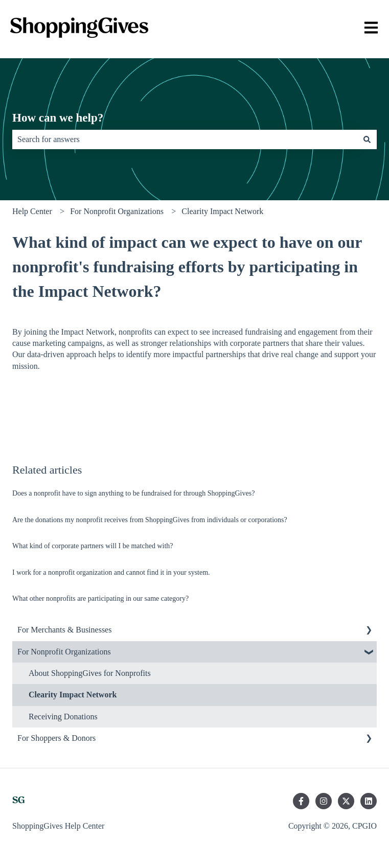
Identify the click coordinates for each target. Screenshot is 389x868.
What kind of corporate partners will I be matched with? (93, 546)
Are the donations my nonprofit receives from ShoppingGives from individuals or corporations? (150, 520)
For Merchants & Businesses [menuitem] (64, 630)
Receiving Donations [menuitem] (63, 717)
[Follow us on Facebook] (301, 801)
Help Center (32, 211)
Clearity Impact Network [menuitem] (73, 695)
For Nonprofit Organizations (117, 211)
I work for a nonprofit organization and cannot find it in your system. (111, 572)
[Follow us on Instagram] (324, 801)
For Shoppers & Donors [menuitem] (56, 738)
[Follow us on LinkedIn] (369, 801)
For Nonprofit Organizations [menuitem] (64, 652)
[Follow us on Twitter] (346, 801)
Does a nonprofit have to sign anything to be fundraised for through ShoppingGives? (133, 493)
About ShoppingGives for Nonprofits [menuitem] (90, 673)
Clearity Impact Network (222, 211)
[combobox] (185, 139)
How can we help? (58, 118)
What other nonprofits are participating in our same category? (100, 599)
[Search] (367, 139)
